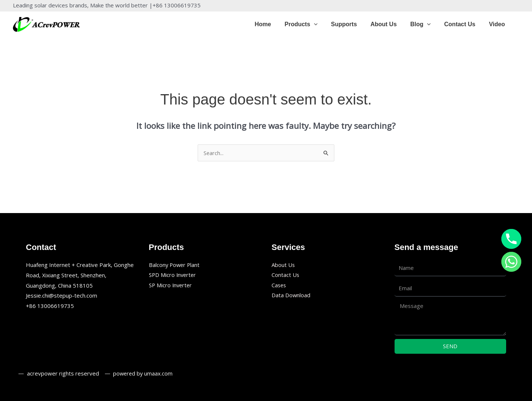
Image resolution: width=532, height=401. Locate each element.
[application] (323, 24)
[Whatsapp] (511, 262)
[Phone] (511, 239)
